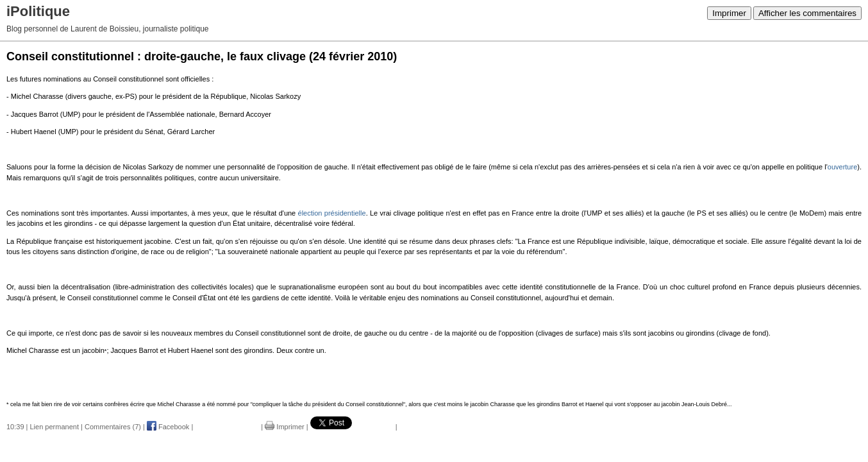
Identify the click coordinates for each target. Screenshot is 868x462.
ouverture (842, 167)
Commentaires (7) (113, 427)
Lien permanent (54, 427)
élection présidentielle (332, 213)
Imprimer (729, 13)
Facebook (168, 427)
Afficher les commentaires (807, 13)
